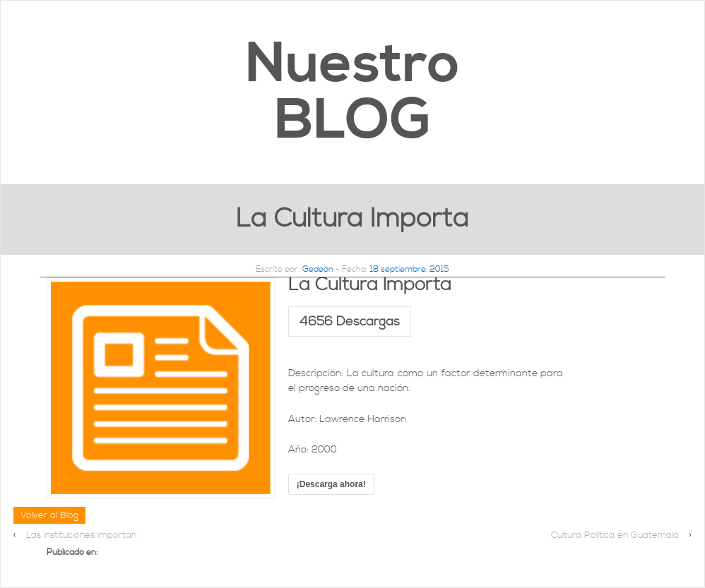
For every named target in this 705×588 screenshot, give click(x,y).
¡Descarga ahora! (331, 484)
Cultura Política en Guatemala (615, 535)
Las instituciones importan (81, 535)
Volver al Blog (49, 515)
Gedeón (318, 269)
